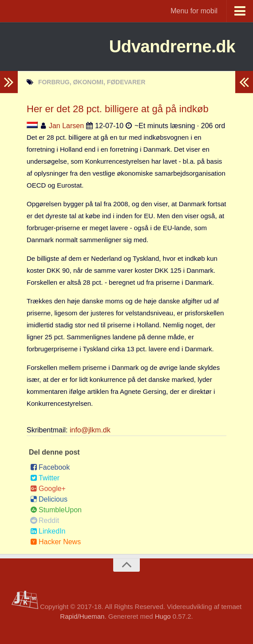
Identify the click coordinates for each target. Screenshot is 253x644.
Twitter (45, 478)
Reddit (45, 520)
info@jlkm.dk (90, 430)
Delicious (49, 499)
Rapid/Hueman (82, 616)
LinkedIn (48, 531)
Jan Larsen (66, 126)
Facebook (50, 467)
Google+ (48, 489)
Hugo (163, 616)
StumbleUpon (56, 510)
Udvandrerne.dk (166, 46)
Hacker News (55, 542)
